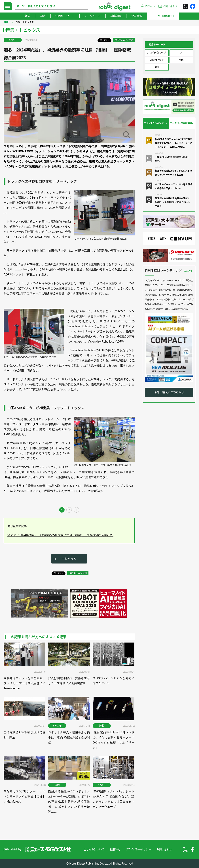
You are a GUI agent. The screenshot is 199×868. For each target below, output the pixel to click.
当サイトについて (94, 849)
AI (181, 53)
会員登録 (137, 16)
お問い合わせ (170, 6)
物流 (181, 60)
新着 (27, 16)
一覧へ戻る (69, 559)
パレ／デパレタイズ (157, 53)
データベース (92, 16)
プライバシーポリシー (138, 849)
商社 (157, 67)
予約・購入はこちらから (169, 392)
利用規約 (115, 849)
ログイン (150, 6)
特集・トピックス (25, 22)
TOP (6, 22)
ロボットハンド (157, 60)
